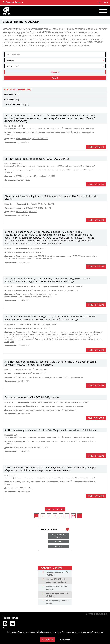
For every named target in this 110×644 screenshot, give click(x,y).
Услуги (11, 99)
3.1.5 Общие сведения (73, 377)
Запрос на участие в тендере (28, 410)
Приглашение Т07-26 (51, 410)
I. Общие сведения (69, 410)
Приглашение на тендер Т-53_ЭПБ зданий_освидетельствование (44, 256)
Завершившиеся (17, 104)
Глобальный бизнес (13, 2)
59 (73, 516)
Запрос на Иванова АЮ (43, 258)
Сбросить (55, 72)
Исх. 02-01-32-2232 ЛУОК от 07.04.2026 (32, 447)
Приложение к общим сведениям (48, 377)
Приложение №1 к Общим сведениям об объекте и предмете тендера (46, 332)
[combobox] (55, 60)
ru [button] (106, 3)
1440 (53, 176)
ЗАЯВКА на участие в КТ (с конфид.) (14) (33, 176)
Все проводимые (18, 89)
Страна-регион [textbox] (12, 66)
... (67, 516)
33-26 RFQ (33, 212)
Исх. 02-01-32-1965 (24, 488)
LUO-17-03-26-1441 (40, 139)
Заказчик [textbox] (10, 60)
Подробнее (65, 640)
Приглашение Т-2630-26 (33, 334)
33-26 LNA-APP (22, 212)
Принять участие (96, 147)
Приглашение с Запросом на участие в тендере (36, 294)
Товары (12, 94)
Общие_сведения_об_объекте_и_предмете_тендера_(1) (28, 296)
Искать (55, 78)
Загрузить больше (55, 509)
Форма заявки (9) (23, 139)
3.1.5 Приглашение (24, 377)
